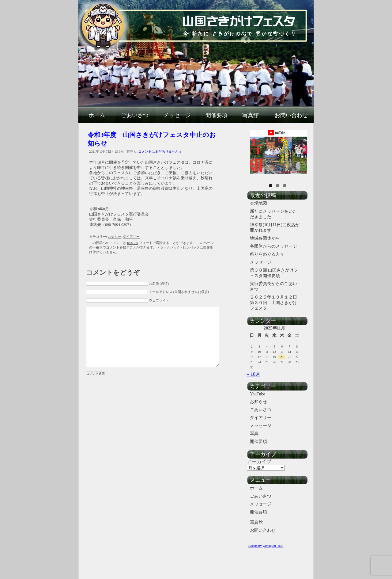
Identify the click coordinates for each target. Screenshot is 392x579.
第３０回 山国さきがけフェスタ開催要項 (274, 273)
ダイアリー (131, 237)
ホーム (97, 115)
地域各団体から (265, 238)
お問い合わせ (291, 115)
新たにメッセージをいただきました (273, 214)
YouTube (258, 394)
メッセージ (177, 115)
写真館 (251, 115)
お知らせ (115, 237)
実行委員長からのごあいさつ (273, 286)
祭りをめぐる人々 (267, 254)
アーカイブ (259, 461)
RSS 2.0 (133, 243)
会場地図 (258, 203)
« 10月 (254, 374)
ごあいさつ (135, 115)
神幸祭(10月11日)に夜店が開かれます (275, 228)
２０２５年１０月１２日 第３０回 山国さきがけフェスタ (276, 303)
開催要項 (217, 115)
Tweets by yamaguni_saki (266, 546)
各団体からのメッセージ (273, 246)
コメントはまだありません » (160, 151)
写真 (254, 434)
